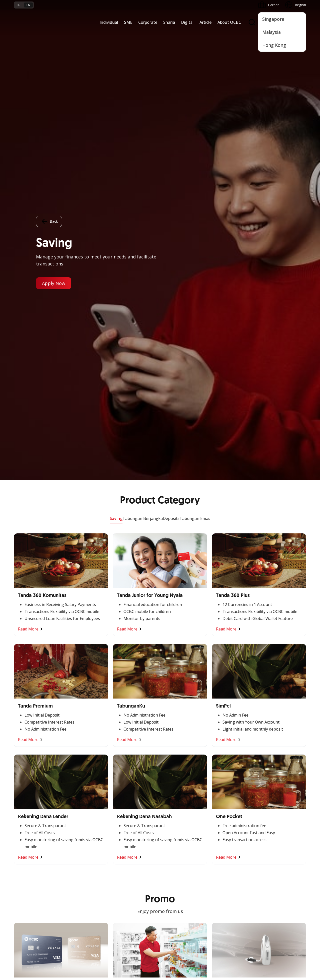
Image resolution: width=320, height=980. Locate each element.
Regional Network (28, 818)
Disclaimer (174, 931)
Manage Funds (75, 782)
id (19, 5)
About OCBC (229, 22)
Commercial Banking (80, 755)
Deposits (171, 38)
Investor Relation (226, 773)
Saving (116, 38)
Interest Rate (24, 892)
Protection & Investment (133, 782)
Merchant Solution (177, 815)
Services (120, 773)
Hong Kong (274, 45)
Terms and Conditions (81, 856)
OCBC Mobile (173, 755)
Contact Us (122, 885)
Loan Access (24, 782)
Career (69, 874)
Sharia (169, 22)
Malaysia (271, 32)
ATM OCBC (172, 764)
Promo (20, 856)
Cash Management (29, 773)
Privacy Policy (201, 931)
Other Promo (160, 557)
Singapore (273, 19)
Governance (222, 782)
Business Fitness (27, 809)
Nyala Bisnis (24, 755)
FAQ (67, 865)
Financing (121, 764)
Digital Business (27, 791)
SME (128, 22)
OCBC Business (175, 797)
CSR (215, 791)
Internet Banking (176, 788)
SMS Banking (173, 806)
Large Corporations (79, 764)
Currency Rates (26, 883)
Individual (109, 22)
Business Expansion (79, 773)
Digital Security (75, 892)
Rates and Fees (26, 874)
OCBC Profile (223, 764)
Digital (187, 22)
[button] (297, 873)
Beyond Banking (27, 800)
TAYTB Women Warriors (34, 764)
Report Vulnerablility (290, 931)
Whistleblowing (233, 931)
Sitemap (259, 931)
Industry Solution (77, 809)
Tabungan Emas (195, 38)
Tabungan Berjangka (143, 38)
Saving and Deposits (129, 755)
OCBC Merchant (176, 824)
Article (205, 22)
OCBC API (171, 833)
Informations (222, 755)
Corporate (148, 22)
